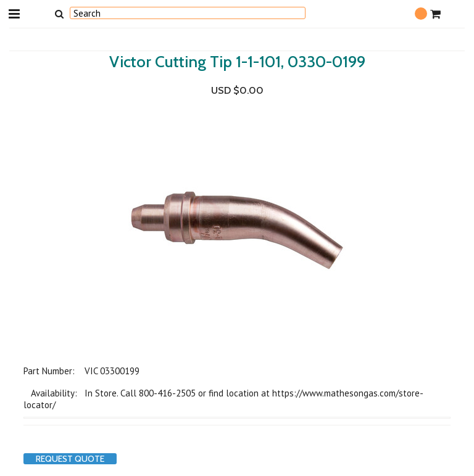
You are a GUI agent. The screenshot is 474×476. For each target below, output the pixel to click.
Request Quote (70, 459)
